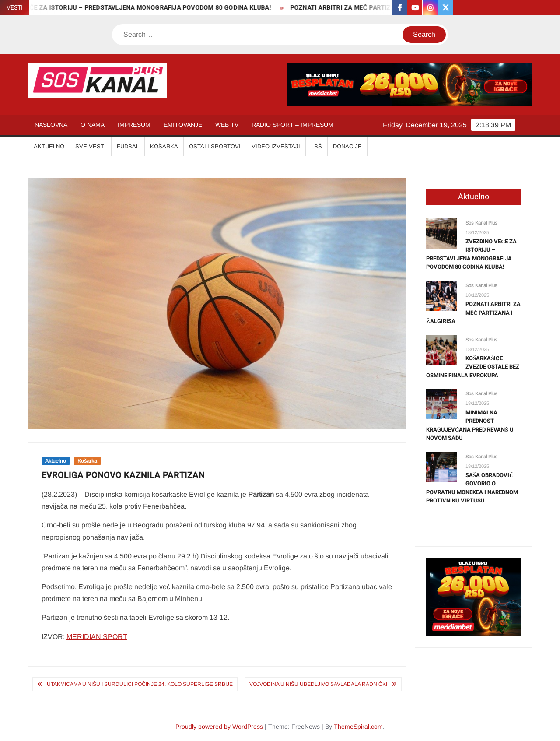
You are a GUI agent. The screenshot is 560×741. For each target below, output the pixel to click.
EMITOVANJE (183, 125)
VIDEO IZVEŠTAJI (276, 146)
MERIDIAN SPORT (97, 637)
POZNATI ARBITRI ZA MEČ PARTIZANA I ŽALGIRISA (369, 8)
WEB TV (227, 125)
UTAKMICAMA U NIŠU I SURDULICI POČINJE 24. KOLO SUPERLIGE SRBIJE (140, 684)
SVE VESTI (91, 146)
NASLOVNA (51, 125)
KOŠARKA (164, 146)
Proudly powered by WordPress (219, 727)
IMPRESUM (134, 125)
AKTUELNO (49, 146)
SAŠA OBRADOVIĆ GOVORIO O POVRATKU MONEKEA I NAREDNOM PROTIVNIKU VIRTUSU (472, 488)
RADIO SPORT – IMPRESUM (292, 125)
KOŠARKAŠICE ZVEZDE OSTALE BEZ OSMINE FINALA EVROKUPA (473, 367)
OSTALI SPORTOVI (215, 146)
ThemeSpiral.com (358, 727)
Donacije (347, 146)
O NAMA (93, 125)
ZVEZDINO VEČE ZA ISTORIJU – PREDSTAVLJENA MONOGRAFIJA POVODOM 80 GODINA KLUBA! (471, 254)
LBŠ (317, 146)
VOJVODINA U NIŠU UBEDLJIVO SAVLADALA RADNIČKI (318, 684)
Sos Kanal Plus (481, 223)
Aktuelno (56, 461)
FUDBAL (128, 146)
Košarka (87, 461)
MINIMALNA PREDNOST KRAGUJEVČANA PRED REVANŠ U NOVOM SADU (470, 425)
